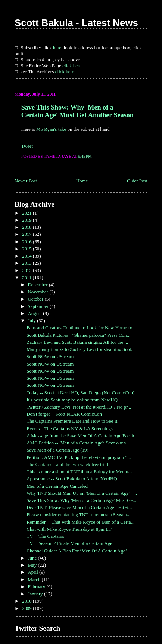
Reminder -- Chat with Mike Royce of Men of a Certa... (80, 522)
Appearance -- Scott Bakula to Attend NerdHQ (72, 479)
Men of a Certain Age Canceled (57, 486)
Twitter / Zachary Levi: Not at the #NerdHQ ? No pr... (79, 407)
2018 (27, 227)
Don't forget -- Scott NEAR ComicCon (64, 414)
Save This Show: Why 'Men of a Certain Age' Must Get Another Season (77, 111)
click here (72, 66)
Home (82, 181)
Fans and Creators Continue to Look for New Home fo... (81, 328)
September (39, 306)
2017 (27, 234)
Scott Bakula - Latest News (76, 23)
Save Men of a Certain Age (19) (57, 450)
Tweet (27, 146)
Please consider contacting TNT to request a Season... (78, 514)
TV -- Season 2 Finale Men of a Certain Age (69, 543)
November (38, 292)
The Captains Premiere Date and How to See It (72, 421)
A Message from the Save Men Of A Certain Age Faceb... (82, 436)
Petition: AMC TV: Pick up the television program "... (79, 457)
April (33, 572)
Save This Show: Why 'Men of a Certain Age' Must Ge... (81, 500)
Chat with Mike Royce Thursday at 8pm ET (69, 529)
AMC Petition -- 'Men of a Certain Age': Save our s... (78, 443)
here (57, 48)
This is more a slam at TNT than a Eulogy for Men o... (79, 472)
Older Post (137, 181)
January (36, 594)
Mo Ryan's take (51, 129)
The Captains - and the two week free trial (67, 464)
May (33, 565)
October (36, 299)
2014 (27, 256)
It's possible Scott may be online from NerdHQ (72, 400)
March (35, 580)
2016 (27, 242)
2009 (27, 608)
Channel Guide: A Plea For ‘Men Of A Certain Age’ (77, 551)
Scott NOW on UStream (50, 356)
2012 (27, 270)
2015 (27, 249)
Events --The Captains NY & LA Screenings (69, 429)
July (32, 321)
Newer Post (26, 181)
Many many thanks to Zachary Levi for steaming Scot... (81, 349)
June (33, 558)
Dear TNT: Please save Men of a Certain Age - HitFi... (79, 507)
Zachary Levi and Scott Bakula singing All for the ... (77, 342)
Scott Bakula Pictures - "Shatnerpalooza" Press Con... (78, 335)
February (37, 587)
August (35, 313)
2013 (27, 263)
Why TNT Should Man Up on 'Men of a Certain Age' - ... (82, 493)
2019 (27, 220)
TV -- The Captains (45, 536)
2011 (27, 278)
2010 (27, 601)
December (38, 285)
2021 (27, 213)
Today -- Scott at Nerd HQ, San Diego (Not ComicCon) (80, 393)
